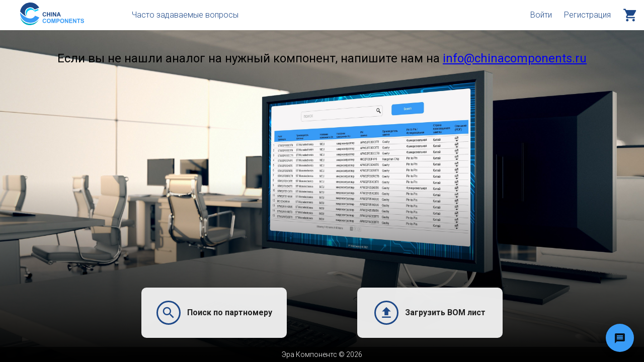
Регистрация (587, 15)
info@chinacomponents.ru (515, 58)
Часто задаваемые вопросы (185, 15)
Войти (541, 15)
